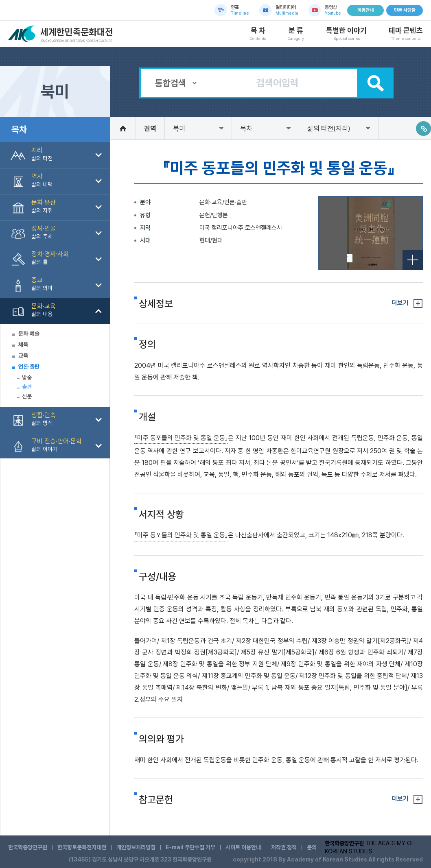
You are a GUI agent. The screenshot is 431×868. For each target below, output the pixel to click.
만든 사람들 (405, 10)
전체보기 (413, 260)
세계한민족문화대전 (61, 34)
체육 (23, 345)
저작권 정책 (284, 847)
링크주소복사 (423, 129)
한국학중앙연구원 (28, 847)
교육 (23, 355)
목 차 (258, 34)
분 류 (296, 34)
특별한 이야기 (346, 34)
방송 (27, 377)
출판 (27, 387)
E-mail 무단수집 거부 (190, 847)
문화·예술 (29, 334)
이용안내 (365, 10)
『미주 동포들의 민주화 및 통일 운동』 (181, 438)
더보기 (400, 303)
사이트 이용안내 (243, 847)
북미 (179, 129)
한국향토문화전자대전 (82, 847)
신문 (27, 396)
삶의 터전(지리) (329, 129)
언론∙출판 (29, 366)
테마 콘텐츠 (406, 34)
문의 (312, 847)
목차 (246, 129)
